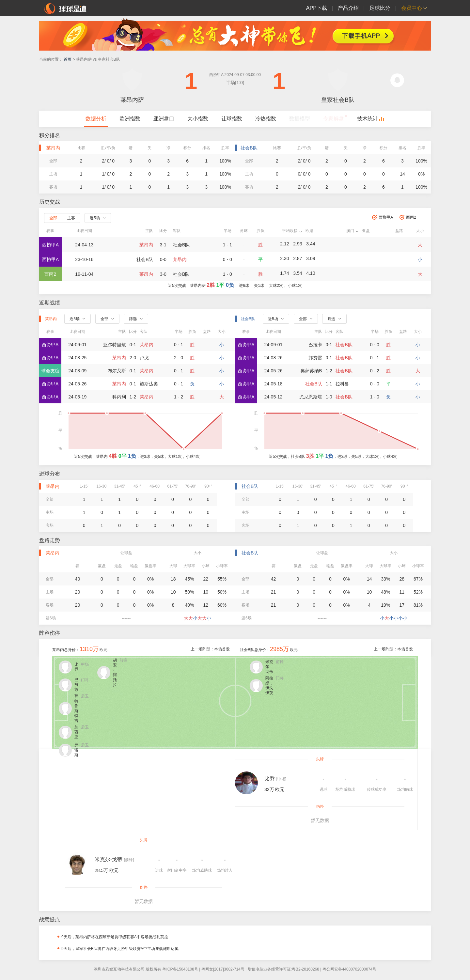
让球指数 (232, 119)
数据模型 (300, 119)
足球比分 (380, 8)
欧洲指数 (130, 119)
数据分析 (96, 119)
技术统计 (368, 119)
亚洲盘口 (164, 119)
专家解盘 (334, 119)
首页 (68, 59)
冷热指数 (266, 119)
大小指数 (198, 119)
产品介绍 (348, 8)
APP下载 (317, 8)
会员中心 (412, 8)
